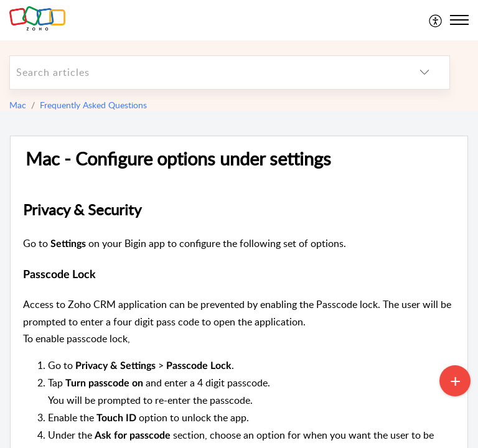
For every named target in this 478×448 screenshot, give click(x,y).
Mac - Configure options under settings (178, 159)
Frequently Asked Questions (93, 105)
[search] (205, 72)
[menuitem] (436, 20)
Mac (18, 105)
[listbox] (424, 72)
